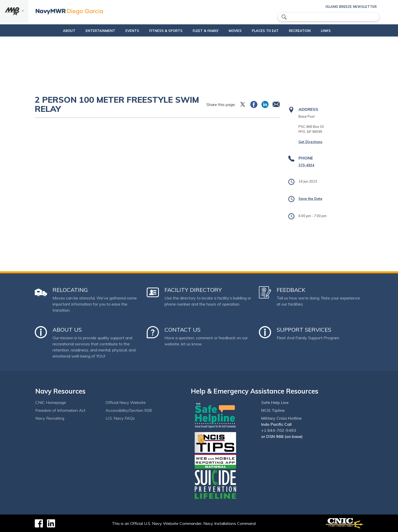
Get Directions (310, 142)
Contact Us (183, 330)
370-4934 (306, 165)
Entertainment (94, 31)
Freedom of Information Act (60, 410)
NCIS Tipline (273, 410)
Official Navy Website (126, 402)
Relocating (70, 290)
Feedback (291, 290)
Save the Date (310, 199)
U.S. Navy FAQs (120, 418)
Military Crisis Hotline (281, 418)
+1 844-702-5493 (279, 430)
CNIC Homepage (51, 402)
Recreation (302, 31)
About (58, 31)
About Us (67, 330)
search (284, 17)
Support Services (304, 330)
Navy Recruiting (50, 418)
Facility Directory (193, 290)
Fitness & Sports (159, 31)
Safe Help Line (275, 402)
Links (332, 31)
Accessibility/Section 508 (129, 410)
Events (126, 31)
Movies (233, 31)
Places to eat (263, 31)
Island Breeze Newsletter (351, 7)
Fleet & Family (203, 31)
